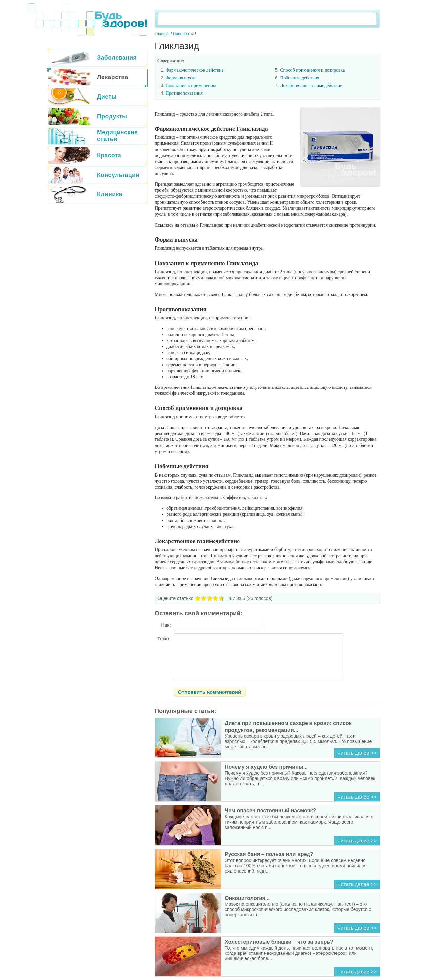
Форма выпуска (181, 78)
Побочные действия (300, 78)
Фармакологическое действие (194, 70)
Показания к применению (191, 86)
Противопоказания (184, 93)
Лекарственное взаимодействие (311, 86)
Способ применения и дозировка (312, 70)
